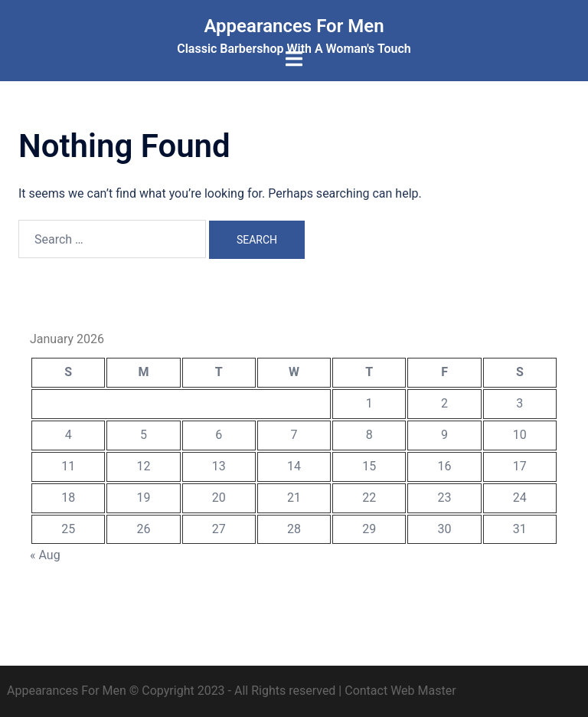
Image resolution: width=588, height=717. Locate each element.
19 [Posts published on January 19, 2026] (143, 498)
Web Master (423, 691)
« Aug (45, 555)
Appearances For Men (294, 26)
